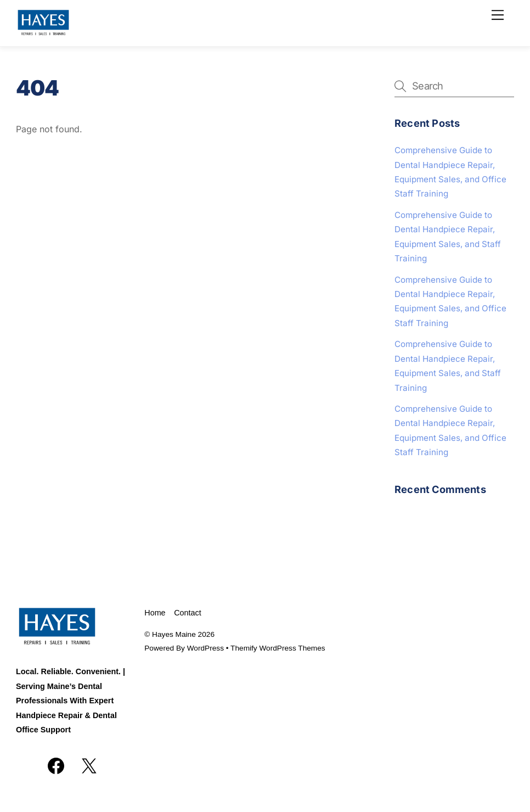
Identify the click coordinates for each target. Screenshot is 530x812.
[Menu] (498, 15)
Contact (188, 613)
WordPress (205, 648)
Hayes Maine (174, 634)
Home (155, 613)
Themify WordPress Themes (278, 648)
